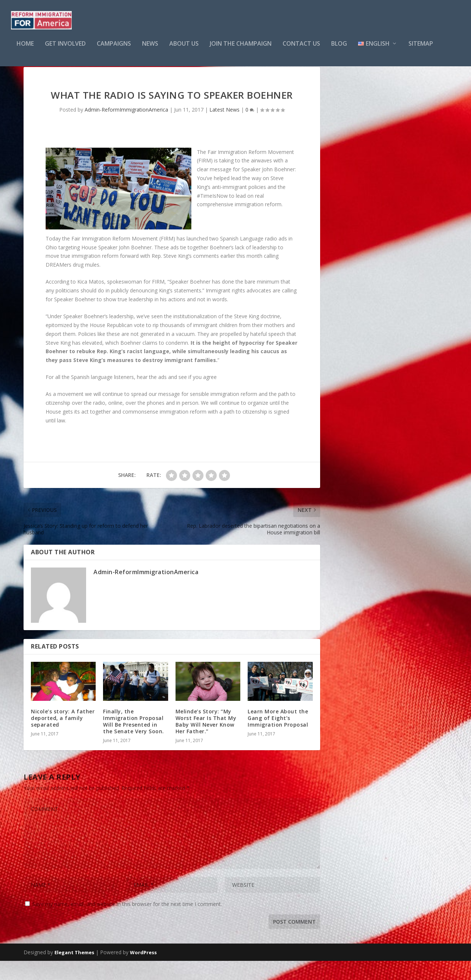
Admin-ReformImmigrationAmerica (126, 129)
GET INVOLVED (65, 49)
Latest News (224, 129)
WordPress (143, 972)
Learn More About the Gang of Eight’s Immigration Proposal (278, 737)
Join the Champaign (241, 49)
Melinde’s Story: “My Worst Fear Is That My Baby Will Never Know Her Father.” (206, 741)
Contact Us (301, 49)
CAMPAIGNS (114, 49)
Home (25, 49)
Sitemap (421, 49)
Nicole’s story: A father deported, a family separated (63, 737)
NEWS (150, 49)
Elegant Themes (74, 972)
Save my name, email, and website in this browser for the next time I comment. (127, 923)
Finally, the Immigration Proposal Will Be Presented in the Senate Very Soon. (134, 741)
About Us (184, 49)
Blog (339, 49)
